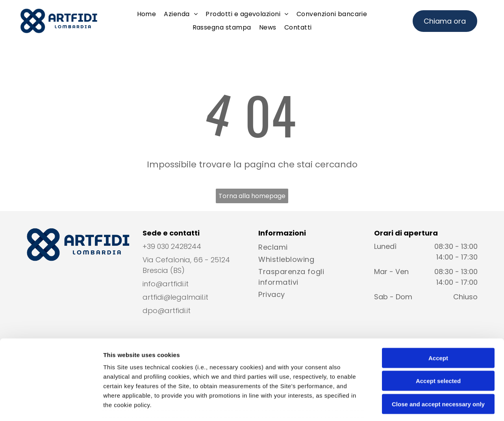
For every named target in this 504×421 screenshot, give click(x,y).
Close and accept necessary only (438, 345)
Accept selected (438, 322)
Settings (400, 405)
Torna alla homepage (252, 196)
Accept (438, 299)
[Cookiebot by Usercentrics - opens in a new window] (51, 406)
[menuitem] (147, 14)
